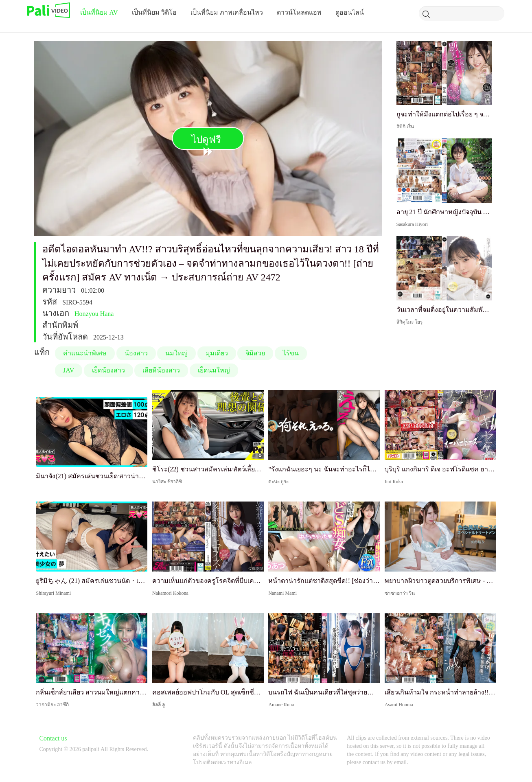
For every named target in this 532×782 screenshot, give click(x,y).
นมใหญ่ (176, 353)
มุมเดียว (217, 353)
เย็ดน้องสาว (108, 370)
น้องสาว (136, 353)
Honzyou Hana (94, 314)
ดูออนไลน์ (350, 12)
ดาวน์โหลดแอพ (299, 12)
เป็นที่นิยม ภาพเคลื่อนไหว (227, 12)
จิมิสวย (255, 353)
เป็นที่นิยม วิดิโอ (154, 12)
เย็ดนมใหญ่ (214, 370)
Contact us (53, 738)
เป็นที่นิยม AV (99, 12)
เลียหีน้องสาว (161, 370)
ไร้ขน (291, 353)
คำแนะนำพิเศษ (85, 353)
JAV (69, 370)
